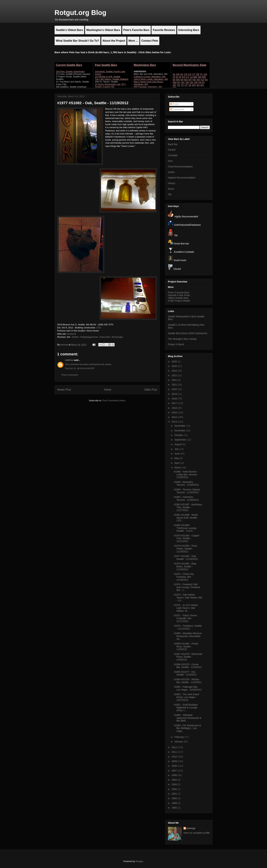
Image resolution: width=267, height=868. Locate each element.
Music (171, 189)
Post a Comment (70, 375)
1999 (175, 803)
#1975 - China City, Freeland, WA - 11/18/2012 (184, 577)
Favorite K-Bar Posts (179, 295)
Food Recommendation (180, 167)
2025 (175, 366)
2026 (175, 362)
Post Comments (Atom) (114, 401)
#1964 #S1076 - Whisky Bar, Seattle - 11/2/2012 (188, 681)
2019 (175, 394)
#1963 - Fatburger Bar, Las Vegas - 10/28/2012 (188, 688)
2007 (175, 771)
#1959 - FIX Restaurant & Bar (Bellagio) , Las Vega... (187, 728)
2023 (175, 375)
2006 (175, 775)
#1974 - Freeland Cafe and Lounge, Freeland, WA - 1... (187, 587)
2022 (175, 380)
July (177, 449)
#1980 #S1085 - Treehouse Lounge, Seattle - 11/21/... (185, 528)
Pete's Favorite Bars (179, 293)
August (178, 444)
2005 (175, 780)
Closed (172, 150)
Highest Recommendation (182, 178)
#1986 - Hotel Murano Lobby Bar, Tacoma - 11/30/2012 (186, 475)
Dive (170, 161)
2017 (175, 403)
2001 (175, 794)
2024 (175, 371)
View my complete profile (197, 833)
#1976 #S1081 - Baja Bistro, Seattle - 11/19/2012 (185, 566)
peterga (191, 828)
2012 (175, 747)
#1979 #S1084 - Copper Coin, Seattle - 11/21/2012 (187, 538)
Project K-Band (176, 344)
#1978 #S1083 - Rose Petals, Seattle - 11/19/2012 (185, 549)
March (178, 468)
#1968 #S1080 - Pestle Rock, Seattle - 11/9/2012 (186, 647)
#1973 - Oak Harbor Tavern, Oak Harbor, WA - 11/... (188, 598)
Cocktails (173, 155)
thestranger (117, 337)
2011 (175, 752)
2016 (175, 408)
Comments (177, 109)
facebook (72, 334)
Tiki (170, 194)
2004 (175, 784)
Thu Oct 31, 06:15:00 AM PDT (80, 368)
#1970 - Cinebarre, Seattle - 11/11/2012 (188, 627)
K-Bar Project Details (179, 301)
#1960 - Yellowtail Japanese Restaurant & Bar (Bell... (188, 718)
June (177, 454)
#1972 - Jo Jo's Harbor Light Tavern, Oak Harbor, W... (186, 608)
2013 (175, 422)
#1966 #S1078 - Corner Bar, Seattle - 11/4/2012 (188, 666)
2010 (175, 757)
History (172, 183)
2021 (175, 385)
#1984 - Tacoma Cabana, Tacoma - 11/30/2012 (187, 491)
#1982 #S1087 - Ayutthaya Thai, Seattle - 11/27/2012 (188, 507)
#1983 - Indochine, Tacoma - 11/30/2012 (186, 498)
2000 (175, 798)
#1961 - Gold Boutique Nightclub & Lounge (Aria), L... (186, 708)
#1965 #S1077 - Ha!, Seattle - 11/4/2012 (185, 673)
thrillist (75, 337)
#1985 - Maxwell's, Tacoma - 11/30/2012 (186, 483)
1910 (99, 328)
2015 (175, 412)
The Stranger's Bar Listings (182, 339)
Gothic (171, 172)
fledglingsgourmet (89, 337)
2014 (175, 417)
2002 (175, 789)
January (179, 742)
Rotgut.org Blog (80, 13)
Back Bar (173, 144)
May (177, 458)
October (179, 435)
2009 (175, 761)
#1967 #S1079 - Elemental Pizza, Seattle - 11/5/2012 (188, 657)
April (177, 463)
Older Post (151, 390)
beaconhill (105, 337)
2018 (175, 399)
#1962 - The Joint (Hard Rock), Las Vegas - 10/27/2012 (186, 697)
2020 (175, 389)
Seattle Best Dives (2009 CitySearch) (188, 333)
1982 (175, 808)
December (180, 426)
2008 (175, 766)
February (179, 737)
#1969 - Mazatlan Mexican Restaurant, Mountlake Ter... (188, 636)
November (180, 431)
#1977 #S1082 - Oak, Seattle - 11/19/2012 (186, 558)
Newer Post (64, 390)
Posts (174, 104)
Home (108, 390)
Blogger (139, 861)
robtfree (69, 360)
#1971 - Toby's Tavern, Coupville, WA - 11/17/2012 (186, 618)
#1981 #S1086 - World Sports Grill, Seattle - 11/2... (186, 518)
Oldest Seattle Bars (178, 298)
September (180, 440)
